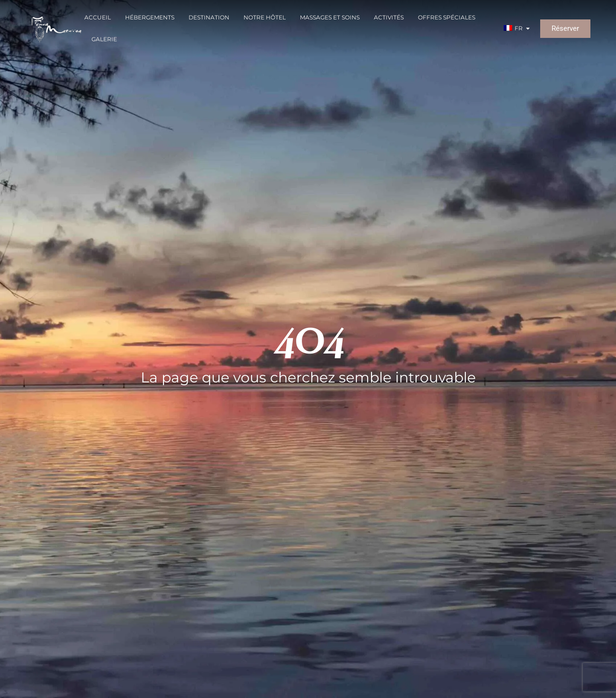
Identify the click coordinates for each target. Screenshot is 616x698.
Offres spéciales (447, 17)
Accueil (98, 17)
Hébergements (150, 17)
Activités (389, 17)
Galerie (104, 39)
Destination (209, 17)
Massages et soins (330, 17)
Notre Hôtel (265, 17)
